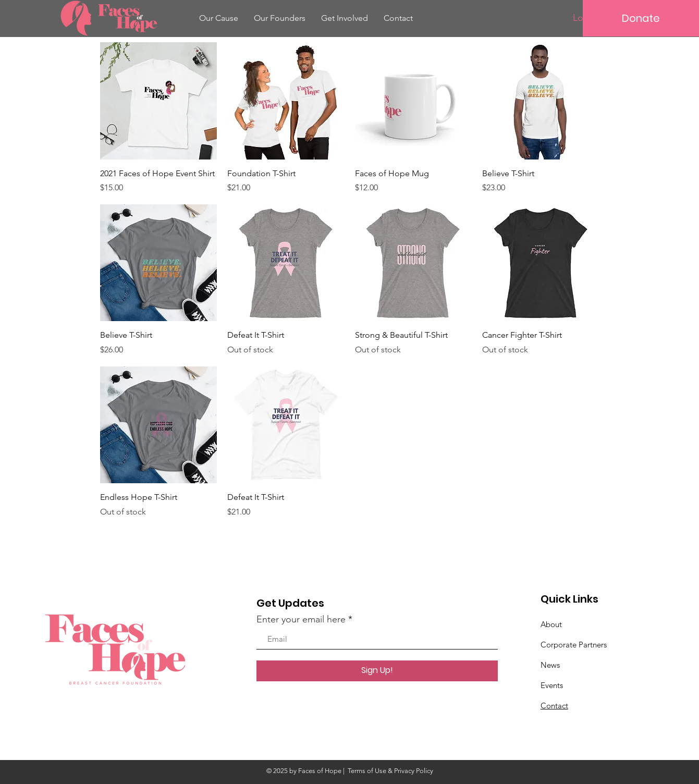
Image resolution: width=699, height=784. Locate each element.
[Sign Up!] (377, 671)
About (551, 624)
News (550, 665)
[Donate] (641, 18)
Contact (554, 706)
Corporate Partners (574, 645)
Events (552, 685)
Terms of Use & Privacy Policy (390, 771)
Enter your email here (301, 619)
